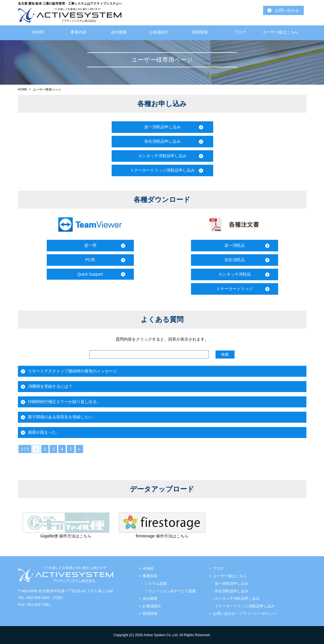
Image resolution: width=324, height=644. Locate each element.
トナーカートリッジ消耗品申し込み (162, 170)
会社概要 (119, 32)
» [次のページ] (79, 449)
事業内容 (78, 32)
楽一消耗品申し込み (162, 127)
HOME (38, 32)
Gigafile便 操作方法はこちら (66, 536)
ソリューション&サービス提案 (170, 591)
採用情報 (200, 32)
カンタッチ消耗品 (235, 274)
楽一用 (90, 245)
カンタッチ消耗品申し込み (162, 156)
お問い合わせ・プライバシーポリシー (245, 614)
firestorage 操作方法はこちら (162, 536)
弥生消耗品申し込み (162, 141)
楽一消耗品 (235, 245)
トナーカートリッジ (235, 289)
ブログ (240, 32)
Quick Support (90, 274)
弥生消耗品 (235, 260)
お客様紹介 (159, 32)
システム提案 (156, 583)
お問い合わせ (287, 10)
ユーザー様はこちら (280, 32)
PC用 (90, 260)
